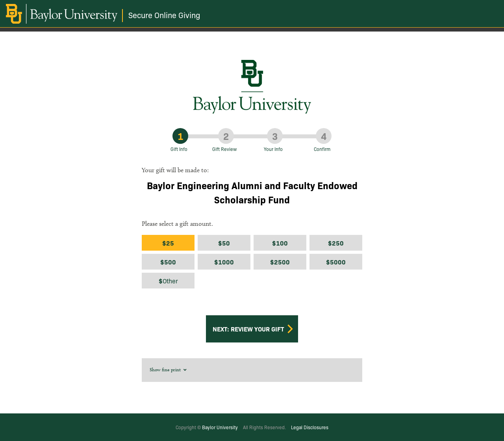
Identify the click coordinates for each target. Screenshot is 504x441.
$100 (280, 243)
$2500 (280, 262)
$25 (168, 243)
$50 (224, 243)
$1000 (224, 262)
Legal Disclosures (310, 427)
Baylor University (220, 427)
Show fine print (169, 369)
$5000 (336, 262)
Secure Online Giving (164, 15)
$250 (336, 243)
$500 (168, 262)
